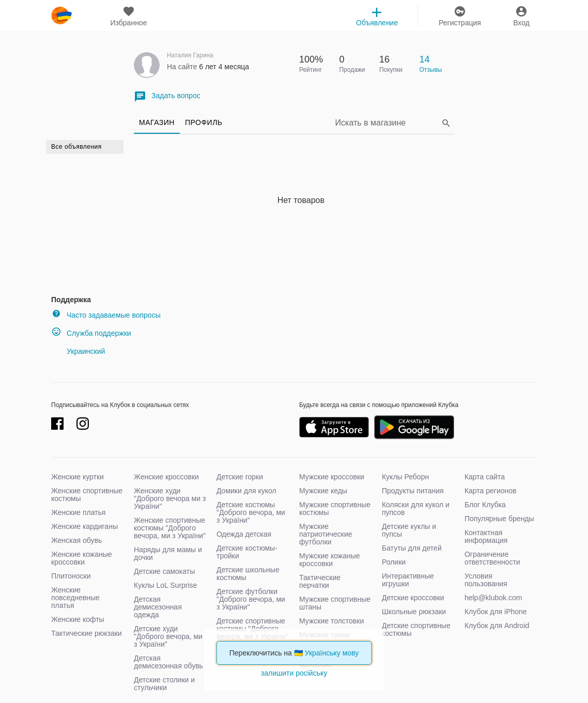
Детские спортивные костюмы (416, 629)
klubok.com (61, 15)
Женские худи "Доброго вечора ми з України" (170, 498)
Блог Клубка (485, 505)
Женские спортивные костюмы (87, 495)
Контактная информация (486, 536)
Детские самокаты (164, 571)
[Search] (387, 123)
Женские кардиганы (84, 526)
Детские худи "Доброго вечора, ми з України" (168, 636)
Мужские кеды (323, 491)
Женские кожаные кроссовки (82, 558)
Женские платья (78, 512)
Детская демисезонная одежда (158, 607)
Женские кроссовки (166, 477)
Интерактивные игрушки (408, 580)
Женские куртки (78, 477)
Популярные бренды (499, 519)
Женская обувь (76, 540)
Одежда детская (244, 534)
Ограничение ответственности (492, 558)
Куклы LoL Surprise (165, 585)
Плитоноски (71, 576)
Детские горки (240, 477)
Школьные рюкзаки (414, 612)
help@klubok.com (493, 598)
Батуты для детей (412, 548)
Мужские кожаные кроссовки (330, 560)
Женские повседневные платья (75, 598)
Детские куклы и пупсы (409, 530)
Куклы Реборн (405, 477)
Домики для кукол (246, 491)
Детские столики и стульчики (164, 684)
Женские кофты (78, 619)
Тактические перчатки (320, 581)
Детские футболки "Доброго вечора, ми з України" (251, 599)
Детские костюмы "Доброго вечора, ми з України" (251, 512)
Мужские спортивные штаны (335, 603)
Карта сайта (485, 477)
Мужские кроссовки (332, 477)
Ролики (394, 562)
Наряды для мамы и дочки (168, 553)
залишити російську (294, 673)
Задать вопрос (167, 96)
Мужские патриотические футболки (326, 534)
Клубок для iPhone (496, 612)
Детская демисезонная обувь (168, 662)
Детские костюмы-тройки (247, 552)
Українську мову (332, 653)
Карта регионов (491, 491)
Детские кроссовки (413, 598)
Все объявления (76, 147)
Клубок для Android (497, 626)
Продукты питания (413, 491)
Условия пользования (486, 580)
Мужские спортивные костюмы (335, 509)
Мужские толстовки (331, 621)
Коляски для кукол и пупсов (416, 509)
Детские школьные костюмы (248, 574)
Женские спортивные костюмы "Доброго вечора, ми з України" (170, 528)
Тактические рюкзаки (87, 633)
